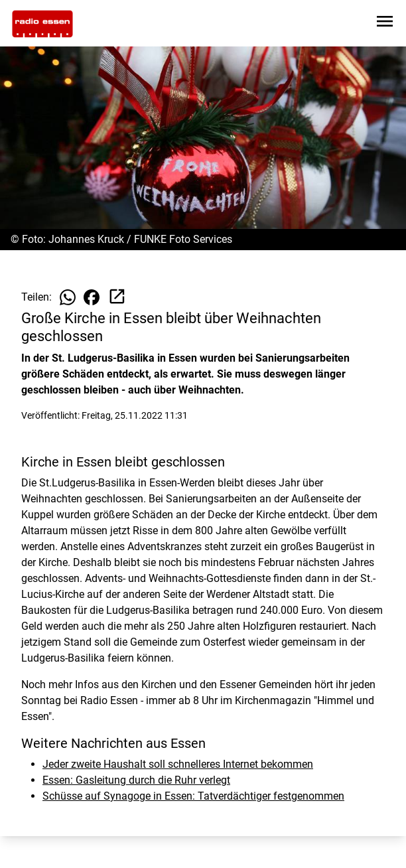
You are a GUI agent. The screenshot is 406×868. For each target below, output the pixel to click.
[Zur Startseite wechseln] (42, 24)
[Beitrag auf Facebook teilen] (92, 297)
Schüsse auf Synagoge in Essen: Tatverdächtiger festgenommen (193, 796)
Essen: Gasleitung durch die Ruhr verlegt (136, 780)
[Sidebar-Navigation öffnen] (385, 24)
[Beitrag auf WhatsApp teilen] (68, 297)
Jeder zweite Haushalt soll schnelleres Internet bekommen (178, 764)
